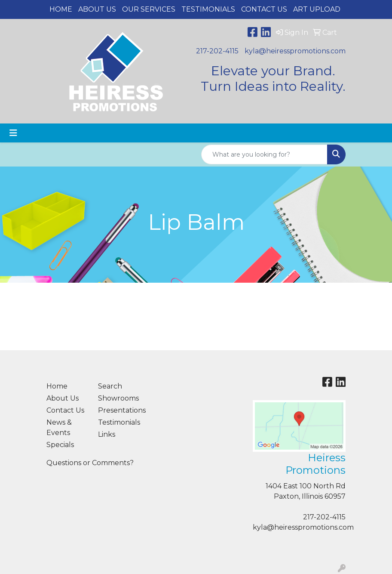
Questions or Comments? (90, 463)
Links (107, 434)
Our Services (149, 9)
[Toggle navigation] (13, 133)
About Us (97, 9)
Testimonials (208, 9)
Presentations (119, 410)
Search (110, 386)
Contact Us (264, 9)
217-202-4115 (217, 51)
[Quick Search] (264, 154)
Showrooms (118, 398)
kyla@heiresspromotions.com (295, 51)
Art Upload (317, 9)
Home (61, 9)
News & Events (59, 427)
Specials (60, 445)
